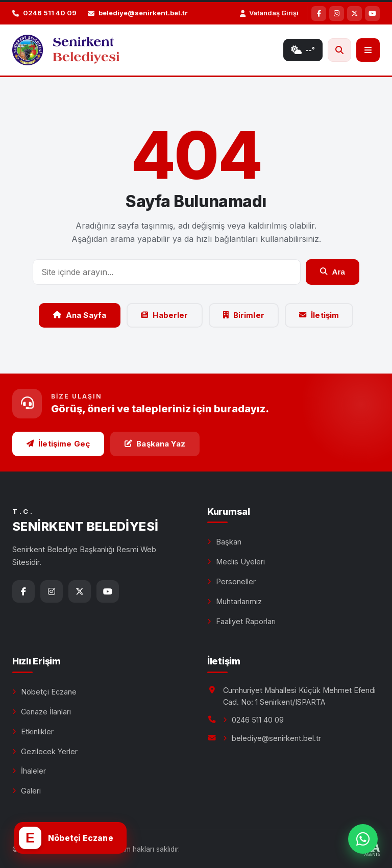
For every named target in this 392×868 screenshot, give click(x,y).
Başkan (229, 542)
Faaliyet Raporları (246, 621)
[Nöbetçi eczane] (70, 838)
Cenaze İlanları (46, 712)
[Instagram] (337, 14)
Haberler (164, 315)
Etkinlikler (37, 731)
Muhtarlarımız (239, 601)
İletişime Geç (58, 444)
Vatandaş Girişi (269, 13)
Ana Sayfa (80, 315)
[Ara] (339, 50)
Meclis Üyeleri (240, 562)
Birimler (244, 315)
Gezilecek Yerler (49, 751)
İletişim (319, 315)
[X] (354, 14)
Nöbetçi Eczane (49, 692)
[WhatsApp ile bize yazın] (363, 839)
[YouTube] (372, 14)
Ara (333, 272)
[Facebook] (319, 14)
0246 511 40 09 (258, 720)
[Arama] (167, 272)
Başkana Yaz (155, 444)
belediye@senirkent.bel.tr (276, 738)
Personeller (236, 581)
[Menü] (368, 50)
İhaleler (33, 771)
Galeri (31, 791)
